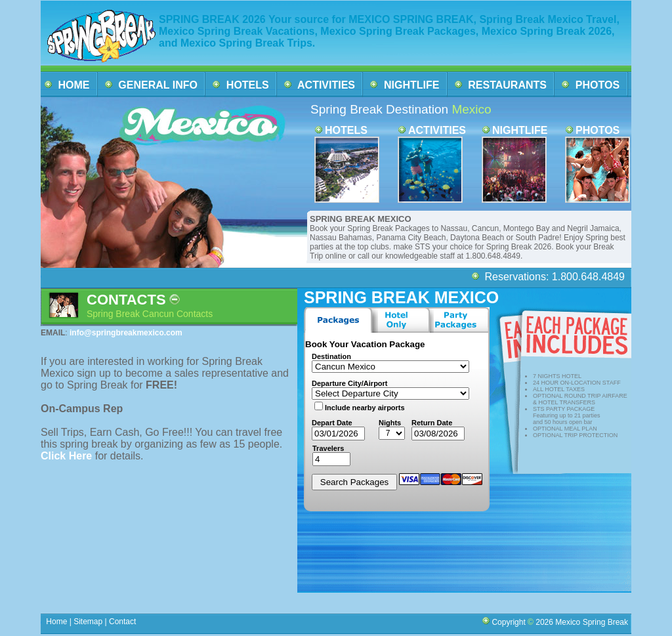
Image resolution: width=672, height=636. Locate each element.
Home (57, 622)
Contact (123, 622)
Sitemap (87, 622)
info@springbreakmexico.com (126, 333)
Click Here (68, 456)
